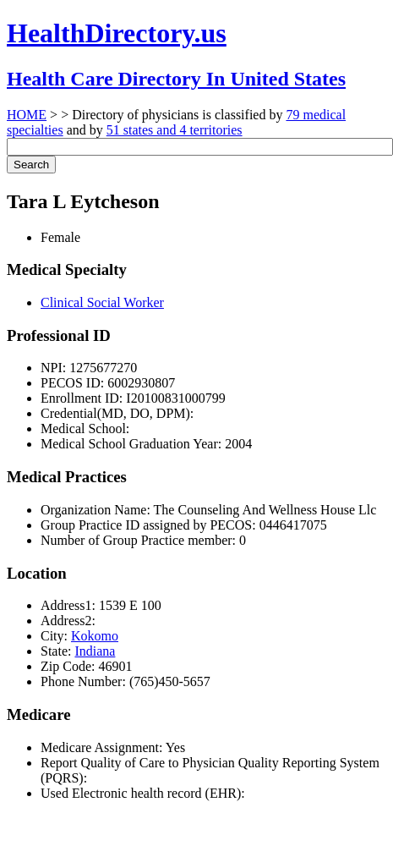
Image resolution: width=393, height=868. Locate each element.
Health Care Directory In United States (176, 79)
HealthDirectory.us (117, 33)
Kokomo (95, 636)
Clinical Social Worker (102, 302)
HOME (27, 115)
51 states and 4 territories (175, 130)
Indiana (95, 651)
